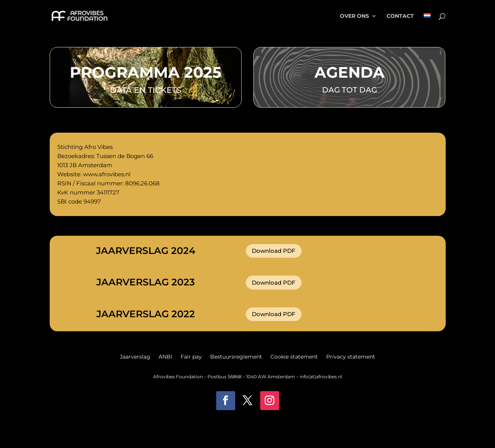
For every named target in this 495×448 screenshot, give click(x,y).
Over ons (354, 16)
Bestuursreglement (236, 357)
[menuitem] (427, 23)
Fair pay (191, 357)
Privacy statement (351, 357)
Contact (400, 16)
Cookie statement (294, 357)
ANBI (165, 357)
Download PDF (274, 251)
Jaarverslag (135, 357)
